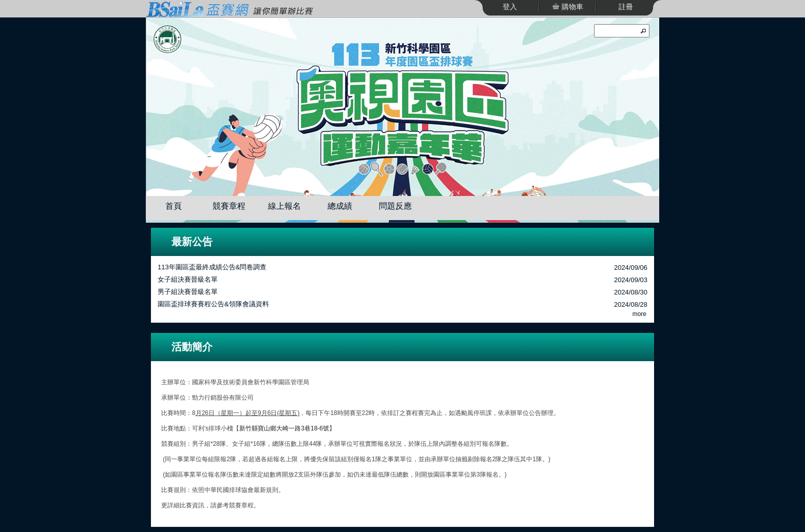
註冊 (626, 7)
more (639, 314)
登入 (510, 7)
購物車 (571, 7)
